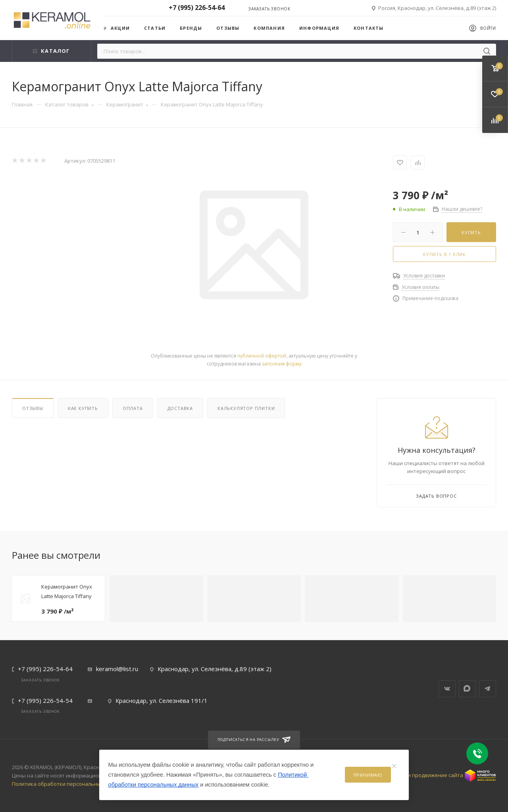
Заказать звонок (269, 9)
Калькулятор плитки (246, 408)
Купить (471, 232)
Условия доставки (424, 276)
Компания (269, 28)
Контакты (369, 28)
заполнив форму (282, 364)
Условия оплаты (420, 287)
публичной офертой (262, 356)
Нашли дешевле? (462, 209)
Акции (116, 28)
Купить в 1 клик (444, 254)
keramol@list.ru (117, 669)
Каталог (51, 51)
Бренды (191, 28)
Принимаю (368, 775)
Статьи (155, 28)
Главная (22, 104)
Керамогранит (127, 104)
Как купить (83, 408)
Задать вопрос (436, 496)
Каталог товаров (69, 104)
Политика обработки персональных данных (68, 784)
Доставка (180, 408)
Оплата (133, 408)
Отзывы (228, 28)
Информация (319, 28)
